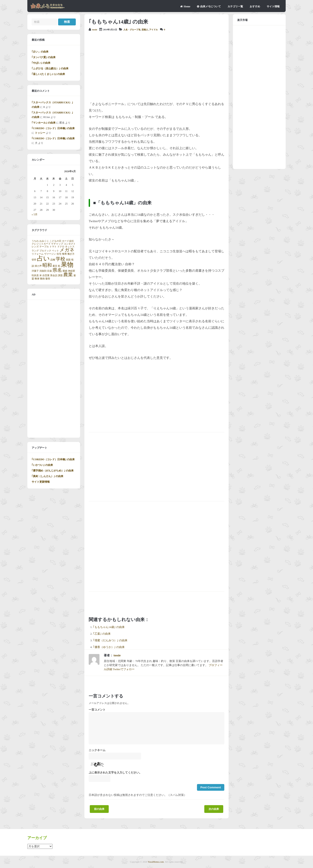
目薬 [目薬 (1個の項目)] (50, 271)
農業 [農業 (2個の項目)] (68, 275)
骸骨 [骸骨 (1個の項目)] (48, 279)
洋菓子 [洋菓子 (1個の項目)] (35, 271)
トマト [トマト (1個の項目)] (53, 247)
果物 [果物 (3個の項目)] (67, 265)
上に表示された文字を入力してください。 (115, 773)
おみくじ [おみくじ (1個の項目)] (44, 241)
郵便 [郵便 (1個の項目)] (37, 279)
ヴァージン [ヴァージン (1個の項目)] (50, 254)
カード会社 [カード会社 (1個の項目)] (68, 241)
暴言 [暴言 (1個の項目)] (55, 266)
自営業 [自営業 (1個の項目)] (46, 275)
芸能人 (145, 30)
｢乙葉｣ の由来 (102, 634)
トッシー (40, 133)
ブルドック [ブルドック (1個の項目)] (45, 251)
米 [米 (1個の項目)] (41, 275)
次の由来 (214, 809)
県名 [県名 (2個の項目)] (57, 270)
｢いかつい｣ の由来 (42, 465)
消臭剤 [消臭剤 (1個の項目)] (43, 271)
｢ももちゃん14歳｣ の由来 (109, 627)
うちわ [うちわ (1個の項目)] (35, 241)
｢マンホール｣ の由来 (44, 123)
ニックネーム (97, 750)
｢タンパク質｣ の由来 (44, 57)
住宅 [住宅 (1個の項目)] (59, 254)
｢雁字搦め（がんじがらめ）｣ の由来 (53, 471)
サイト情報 (273, 6)
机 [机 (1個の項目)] (59, 266)
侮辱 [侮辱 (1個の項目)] (64, 254)
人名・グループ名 (132, 30)
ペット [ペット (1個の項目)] (55, 251)
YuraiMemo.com (156, 862)
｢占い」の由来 (40, 52)
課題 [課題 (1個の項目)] (60, 275)
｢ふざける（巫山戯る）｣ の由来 (50, 68)
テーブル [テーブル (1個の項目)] (44, 247)
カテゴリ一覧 (235, 6)
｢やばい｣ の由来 (41, 63)
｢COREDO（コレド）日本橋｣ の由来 (53, 128)
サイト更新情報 (41, 482)
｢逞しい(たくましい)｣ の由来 (48, 74)
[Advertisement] (156, 66)
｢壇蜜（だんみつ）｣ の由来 (110, 640)
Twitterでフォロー (124, 669)
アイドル (153, 30)
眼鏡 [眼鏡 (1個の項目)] (65, 271)
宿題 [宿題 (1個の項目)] (68, 260)
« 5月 (35, 214)
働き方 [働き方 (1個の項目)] (71, 254)
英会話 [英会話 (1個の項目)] (54, 275)
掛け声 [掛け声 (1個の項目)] (38, 266)
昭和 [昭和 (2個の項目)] (47, 265)
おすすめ (255, 6)
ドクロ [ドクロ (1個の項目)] (61, 247)
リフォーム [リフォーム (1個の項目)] (38, 254)
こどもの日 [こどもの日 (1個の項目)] (55, 241)
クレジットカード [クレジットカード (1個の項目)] (41, 244)
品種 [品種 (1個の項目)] (53, 260)
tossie (95, 30)
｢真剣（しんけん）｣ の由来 (47, 476)
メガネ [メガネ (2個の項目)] (67, 250)
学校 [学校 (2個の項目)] (60, 259)
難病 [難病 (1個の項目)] (42, 279)
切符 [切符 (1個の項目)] (34, 260)
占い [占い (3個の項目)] (43, 258)
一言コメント (97, 710)
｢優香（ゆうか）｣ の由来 (109, 647)
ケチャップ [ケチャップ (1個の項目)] (57, 244)
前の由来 (99, 809)
